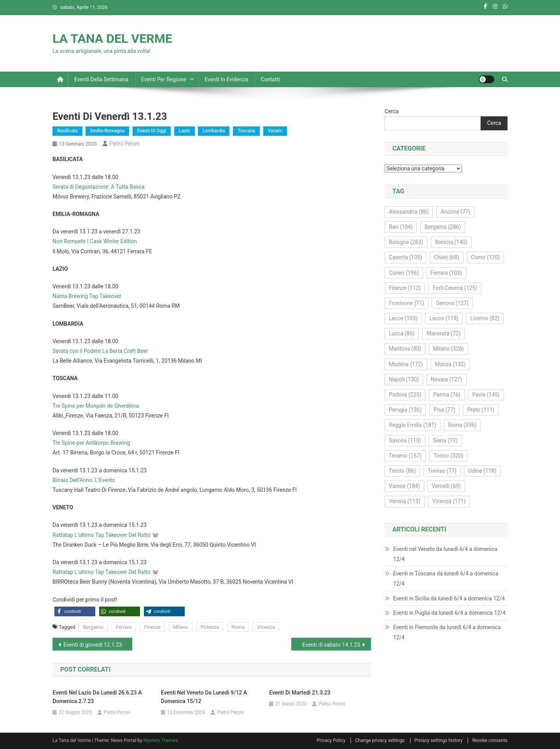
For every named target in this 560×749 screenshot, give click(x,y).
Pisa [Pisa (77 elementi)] (444, 410)
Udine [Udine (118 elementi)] (482, 471)
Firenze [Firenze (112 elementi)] (405, 288)
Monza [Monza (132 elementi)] (450, 364)
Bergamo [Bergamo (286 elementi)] (443, 227)
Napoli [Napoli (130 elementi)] (404, 379)
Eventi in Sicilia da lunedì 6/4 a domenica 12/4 (449, 598)
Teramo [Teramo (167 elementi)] (405, 456)
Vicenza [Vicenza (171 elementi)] (449, 501)
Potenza (210, 627)
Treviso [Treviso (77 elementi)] (442, 471)
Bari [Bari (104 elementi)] (401, 227)
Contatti (270, 79)
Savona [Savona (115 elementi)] (405, 440)
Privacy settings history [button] (439, 740)
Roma (238, 627)
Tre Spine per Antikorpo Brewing (91, 443)
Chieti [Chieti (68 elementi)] (447, 257)
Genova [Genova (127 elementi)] (452, 303)
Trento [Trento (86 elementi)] (402, 471)
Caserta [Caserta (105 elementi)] (405, 257)
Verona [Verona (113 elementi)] (405, 501)
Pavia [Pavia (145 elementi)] (486, 395)
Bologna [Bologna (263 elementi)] (406, 242)
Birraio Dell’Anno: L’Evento (84, 480)
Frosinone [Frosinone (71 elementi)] (407, 303)
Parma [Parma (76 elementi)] (447, 395)
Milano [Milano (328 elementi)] (449, 349)
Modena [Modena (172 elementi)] (406, 364)
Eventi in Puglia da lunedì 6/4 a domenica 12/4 (449, 613)
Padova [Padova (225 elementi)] (405, 395)
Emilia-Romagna (107, 131)
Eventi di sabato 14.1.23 (331, 645)
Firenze (152, 627)
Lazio (185, 131)
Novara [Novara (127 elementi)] (447, 379)
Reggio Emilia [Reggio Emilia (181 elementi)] (412, 425)
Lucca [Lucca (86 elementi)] (402, 333)
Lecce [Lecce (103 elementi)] (403, 318)
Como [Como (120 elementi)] (485, 257)
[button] (75, 611)
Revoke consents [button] (490, 740)
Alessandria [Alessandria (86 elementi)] (409, 212)
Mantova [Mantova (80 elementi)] (405, 349)
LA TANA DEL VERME (112, 39)
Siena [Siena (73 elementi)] (445, 440)
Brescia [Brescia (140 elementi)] (451, 242)
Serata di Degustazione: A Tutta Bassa (99, 187)
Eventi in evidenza (226, 79)
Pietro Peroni (124, 144)
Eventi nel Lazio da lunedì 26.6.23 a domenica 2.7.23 (97, 697)
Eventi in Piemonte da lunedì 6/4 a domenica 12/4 (447, 632)
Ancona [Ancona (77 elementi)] (455, 212)
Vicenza (266, 627)
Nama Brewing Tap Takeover (87, 296)
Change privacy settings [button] (380, 740)
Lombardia (214, 131)
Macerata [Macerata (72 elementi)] (444, 333)
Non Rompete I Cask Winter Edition (95, 241)
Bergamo (93, 627)
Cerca (392, 111)
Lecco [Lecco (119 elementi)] (444, 318)
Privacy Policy (331, 740)
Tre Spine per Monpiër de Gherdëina (96, 406)
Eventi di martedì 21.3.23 (300, 693)
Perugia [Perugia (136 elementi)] (405, 410)
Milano (180, 627)
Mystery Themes (161, 740)
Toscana (246, 131)
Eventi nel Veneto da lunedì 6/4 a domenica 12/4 (445, 554)
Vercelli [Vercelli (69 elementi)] (446, 486)
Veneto (275, 131)
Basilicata (67, 131)
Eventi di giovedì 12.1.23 (93, 645)
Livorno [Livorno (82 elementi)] (485, 318)
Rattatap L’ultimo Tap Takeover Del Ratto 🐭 (106, 535)
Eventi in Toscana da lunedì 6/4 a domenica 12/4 (446, 579)
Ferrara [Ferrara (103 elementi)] (446, 273)
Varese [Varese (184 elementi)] (404, 486)
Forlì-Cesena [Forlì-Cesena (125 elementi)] (455, 288)
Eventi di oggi (152, 131)
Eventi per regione (164, 79)
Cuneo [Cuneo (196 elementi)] (404, 273)
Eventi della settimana (101, 79)
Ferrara (124, 627)
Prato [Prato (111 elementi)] (481, 410)
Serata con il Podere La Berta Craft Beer (100, 351)
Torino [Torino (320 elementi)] (448, 456)
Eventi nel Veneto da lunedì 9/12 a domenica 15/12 (204, 697)
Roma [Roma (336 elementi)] (462, 425)
